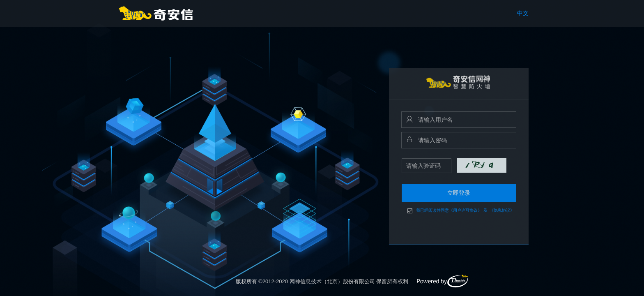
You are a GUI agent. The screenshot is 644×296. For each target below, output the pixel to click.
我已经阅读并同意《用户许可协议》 (449, 210)
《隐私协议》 (502, 210)
